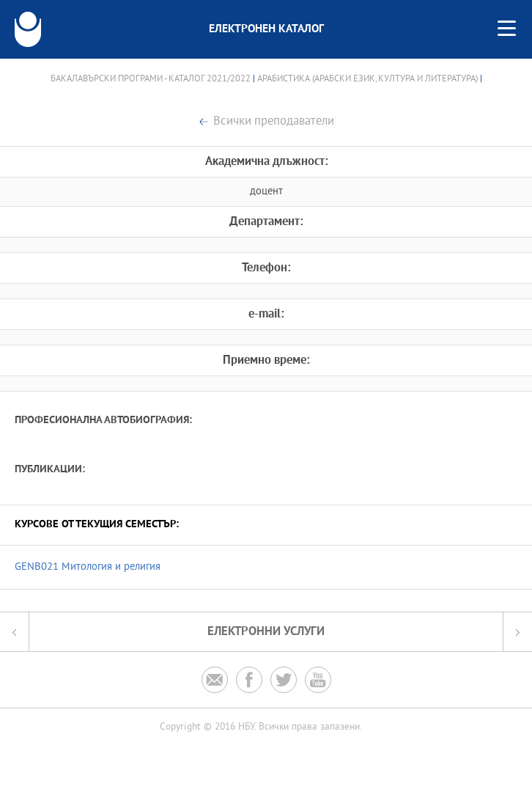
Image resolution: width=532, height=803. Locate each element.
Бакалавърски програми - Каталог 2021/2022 (151, 79)
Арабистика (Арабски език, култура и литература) (367, 79)
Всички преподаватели (274, 122)
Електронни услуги (266, 632)
